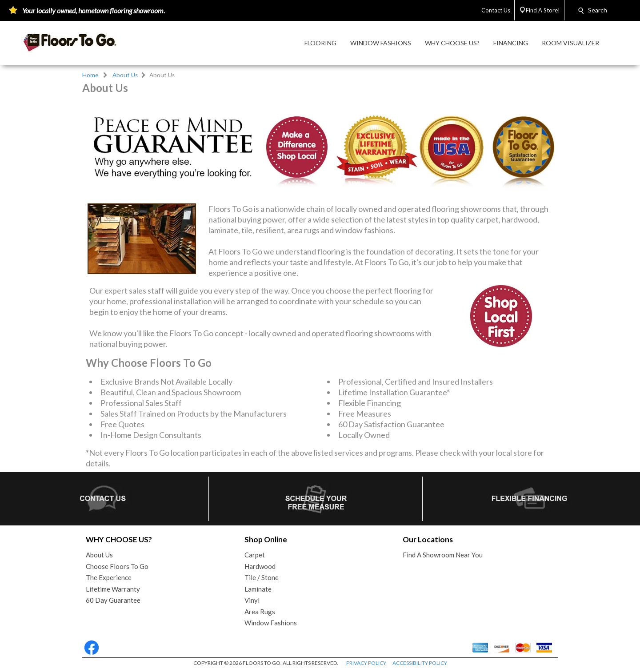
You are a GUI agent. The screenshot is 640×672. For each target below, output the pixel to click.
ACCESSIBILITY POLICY (420, 663)
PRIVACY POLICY (366, 663)
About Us (125, 75)
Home (90, 75)
